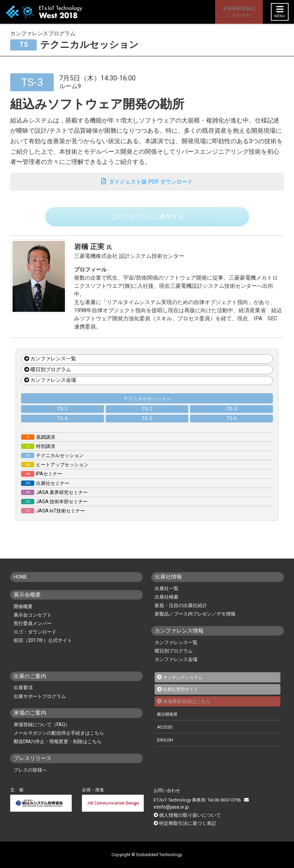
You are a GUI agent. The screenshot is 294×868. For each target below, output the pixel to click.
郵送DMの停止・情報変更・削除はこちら (58, 749)
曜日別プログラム (48, 377)
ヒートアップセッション (55, 472)
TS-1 (62, 416)
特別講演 (38, 454)
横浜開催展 (168, 721)
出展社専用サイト (182, 697)
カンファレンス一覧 (50, 366)
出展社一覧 (167, 596)
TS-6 (232, 426)
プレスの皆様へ (30, 777)
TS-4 (62, 426)
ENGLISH (166, 747)
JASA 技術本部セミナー (54, 509)
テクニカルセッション (147, 406)
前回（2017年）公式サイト (43, 648)
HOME (21, 584)
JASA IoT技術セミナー (53, 518)
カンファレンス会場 (50, 388)
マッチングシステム (184, 685)
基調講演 (38, 445)
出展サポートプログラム (40, 704)
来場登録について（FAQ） (42, 732)
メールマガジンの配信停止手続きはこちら (59, 740)
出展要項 (23, 695)
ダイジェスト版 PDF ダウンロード (147, 183)
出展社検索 (167, 604)
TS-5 (147, 426)
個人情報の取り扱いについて (188, 815)
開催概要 (23, 614)
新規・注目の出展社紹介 (181, 613)
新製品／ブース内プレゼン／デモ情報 (195, 621)
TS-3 (232, 416)
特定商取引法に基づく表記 (186, 823)
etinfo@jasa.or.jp (264, 807)
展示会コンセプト (33, 622)
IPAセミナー (42, 481)
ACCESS (166, 734)
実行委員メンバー (33, 631)
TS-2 (147, 416)
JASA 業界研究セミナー (54, 500)
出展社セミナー (45, 491)
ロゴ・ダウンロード (35, 639)
